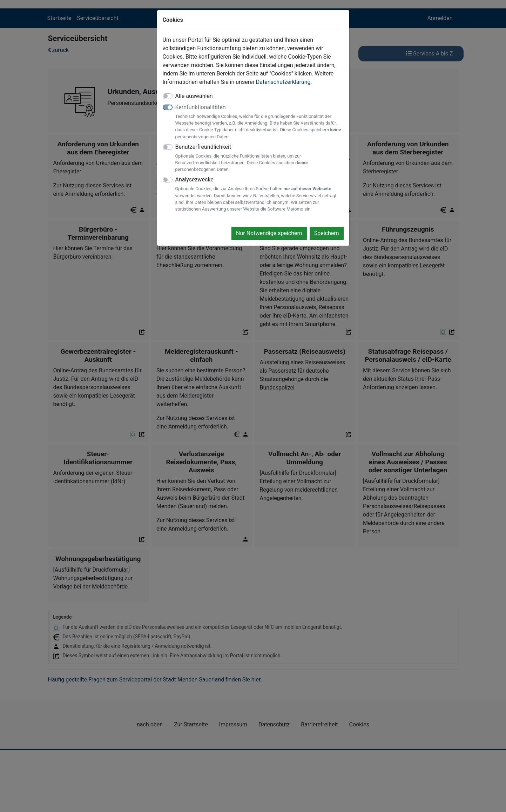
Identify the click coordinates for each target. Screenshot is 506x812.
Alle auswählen (194, 96)
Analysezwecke (259, 194)
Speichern (327, 233)
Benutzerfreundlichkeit (259, 158)
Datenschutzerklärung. (284, 82)
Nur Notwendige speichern (269, 233)
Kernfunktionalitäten (259, 122)
